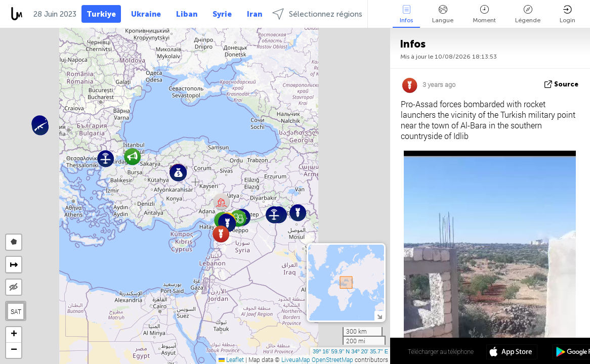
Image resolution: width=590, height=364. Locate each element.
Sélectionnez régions (317, 14)
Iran (255, 14)
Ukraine (146, 14)
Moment (484, 14)
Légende (528, 14)
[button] (40, 127)
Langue (443, 14)
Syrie (222, 14)
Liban (187, 14)
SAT (16, 311)
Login (567, 14)
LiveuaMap (296, 359)
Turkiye (101, 14)
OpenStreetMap (332, 359)
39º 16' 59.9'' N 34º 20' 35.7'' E (350, 351)
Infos (406, 14)
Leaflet (231, 359)
